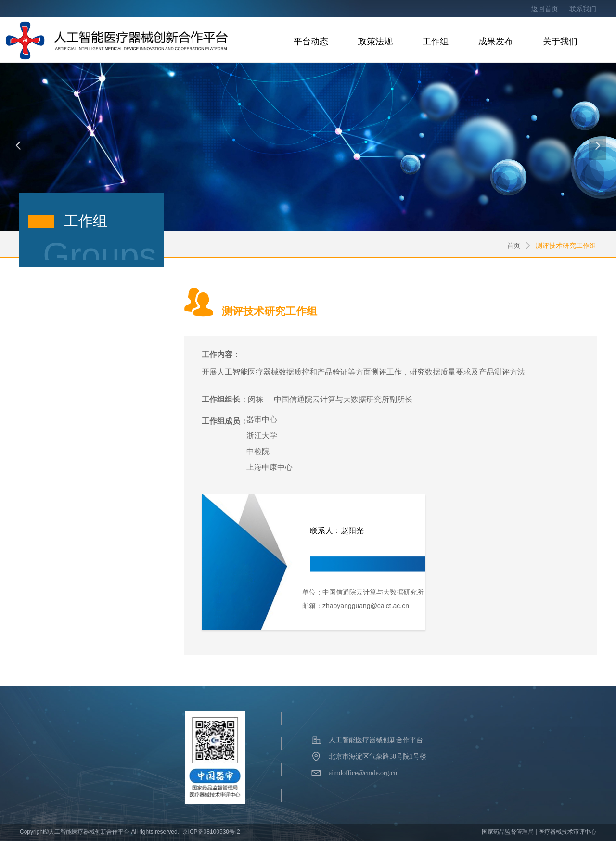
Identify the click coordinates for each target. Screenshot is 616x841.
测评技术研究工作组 (566, 246)
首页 (513, 246)
